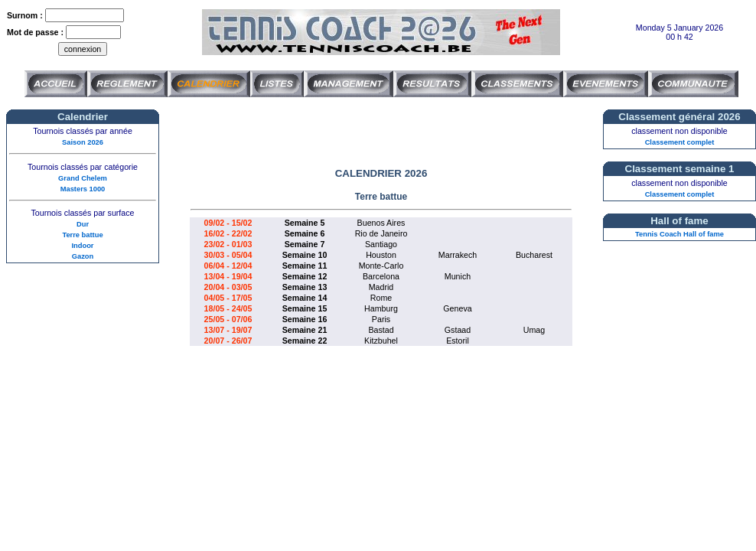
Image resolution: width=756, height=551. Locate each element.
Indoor (82, 246)
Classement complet (680, 142)
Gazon (83, 256)
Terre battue (82, 235)
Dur (83, 224)
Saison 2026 (83, 142)
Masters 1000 (83, 189)
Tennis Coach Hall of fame (679, 234)
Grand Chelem (83, 178)
